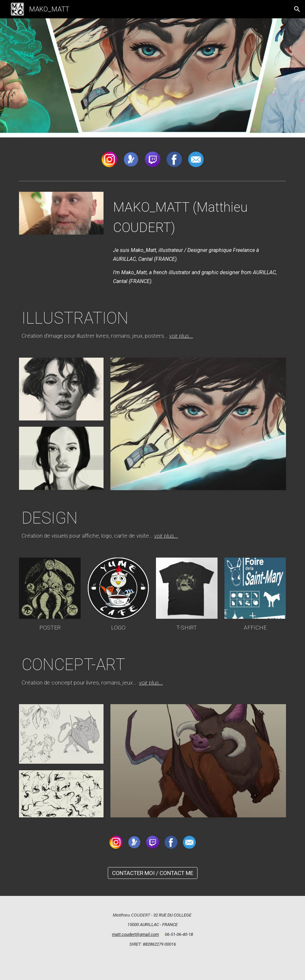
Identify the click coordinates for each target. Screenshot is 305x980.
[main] (198, 216)
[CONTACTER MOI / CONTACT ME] (153, 873)
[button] (297, 9)
